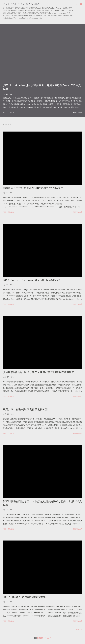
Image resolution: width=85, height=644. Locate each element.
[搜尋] (76, 4)
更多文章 (79, 629)
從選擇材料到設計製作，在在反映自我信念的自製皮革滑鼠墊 (39, 372)
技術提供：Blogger (42, 638)
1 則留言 (11, 113)
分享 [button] (4, 113)
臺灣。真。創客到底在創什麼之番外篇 (25, 409)
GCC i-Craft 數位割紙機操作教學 (24, 597)
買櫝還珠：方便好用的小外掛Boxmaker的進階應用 (33, 188)
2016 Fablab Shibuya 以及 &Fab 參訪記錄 (31, 280)
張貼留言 (11, 212)
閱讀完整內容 (78, 113)
